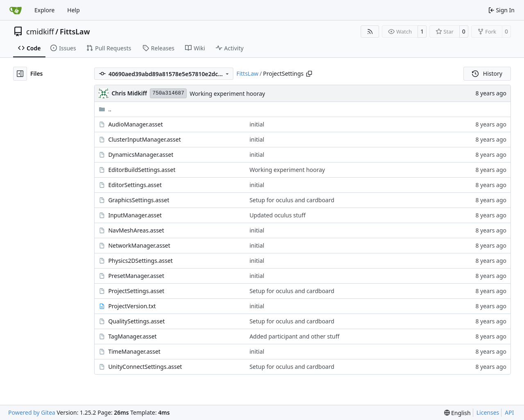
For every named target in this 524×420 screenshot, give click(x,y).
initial (257, 124)
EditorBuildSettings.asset (142, 170)
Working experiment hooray (227, 94)
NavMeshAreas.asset (136, 230)
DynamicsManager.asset (141, 155)
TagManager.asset (132, 336)
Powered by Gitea (32, 412)
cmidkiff (40, 32)
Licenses (488, 412)
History (487, 73)
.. (105, 109)
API (509, 412)
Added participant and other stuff (294, 336)
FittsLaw (75, 32)
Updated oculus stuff (277, 215)
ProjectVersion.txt (132, 306)
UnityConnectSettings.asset (145, 367)
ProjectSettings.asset (136, 291)
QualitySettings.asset (136, 321)
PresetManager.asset (136, 276)
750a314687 (168, 93)
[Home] (16, 10)
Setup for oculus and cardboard (292, 200)
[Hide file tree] (20, 74)
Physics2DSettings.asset (140, 261)
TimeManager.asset (134, 351)
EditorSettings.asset (135, 185)
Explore (44, 10)
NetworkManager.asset (139, 245)
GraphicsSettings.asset (139, 200)
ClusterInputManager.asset (144, 139)
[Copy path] (309, 74)
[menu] (457, 413)
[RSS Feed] (370, 32)
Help (73, 10)
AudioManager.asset (135, 124)
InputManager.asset (135, 215)
